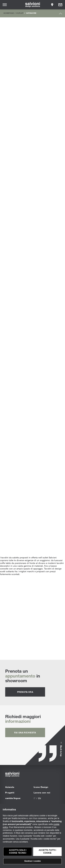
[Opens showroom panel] (52, 5)
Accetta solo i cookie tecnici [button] (18, 852)
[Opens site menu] (5, 5)
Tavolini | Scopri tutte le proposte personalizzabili (33, 616)
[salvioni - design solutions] (32, 5)
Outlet (20, 13)
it (34, 798)
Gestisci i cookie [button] (32, 861)
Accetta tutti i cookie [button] (47, 852)
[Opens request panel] (60, 5)
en (40, 798)
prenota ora (25, 692)
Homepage (9, 13)
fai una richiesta (25, 732)
